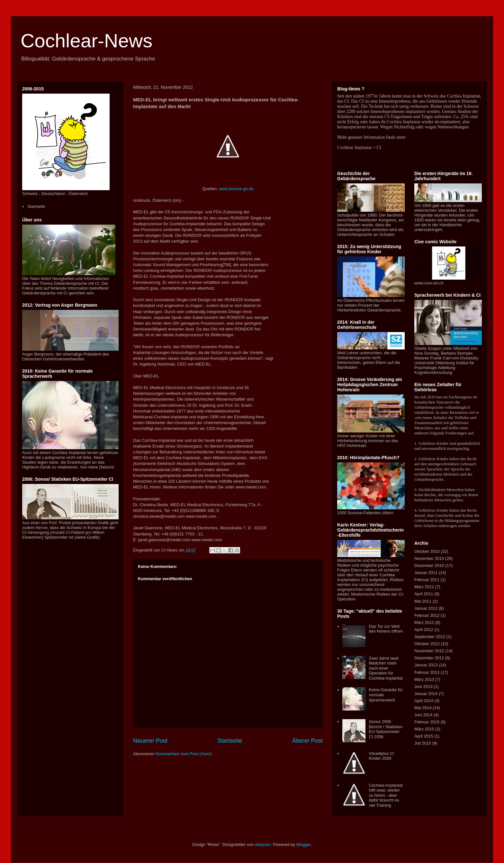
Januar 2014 (426, 694)
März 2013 (424, 679)
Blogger (303, 844)
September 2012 (430, 637)
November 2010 (429, 558)
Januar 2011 (426, 573)
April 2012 (424, 630)
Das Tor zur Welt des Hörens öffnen (386, 629)
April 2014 (424, 701)
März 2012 (424, 622)
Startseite (230, 741)
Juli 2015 (423, 743)
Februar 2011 (427, 580)
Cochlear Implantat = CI (359, 148)
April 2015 (424, 736)
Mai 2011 (423, 601)
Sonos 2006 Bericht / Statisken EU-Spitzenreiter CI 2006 (386, 729)
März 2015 (424, 729)
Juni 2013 (423, 687)
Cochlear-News (86, 41)
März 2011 (424, 587)
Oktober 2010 (427, 551)
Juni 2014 (423, 715)
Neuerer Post (150, 741)
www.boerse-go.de (236, 189)
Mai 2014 (423, 708)
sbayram (263, 844)
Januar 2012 (426, 608)
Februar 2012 (427, 615)
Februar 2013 (427, 672)
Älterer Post (307, 741)
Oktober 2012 (427, 644)
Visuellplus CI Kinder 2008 (381, 756)
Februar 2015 (427, 722)
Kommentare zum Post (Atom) (184, 754)
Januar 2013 (426, 665)
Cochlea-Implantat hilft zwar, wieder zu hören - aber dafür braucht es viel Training (386, 795)
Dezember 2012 (429, 658)
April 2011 (424, 594)
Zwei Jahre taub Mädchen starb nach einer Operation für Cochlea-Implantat (386, 668)
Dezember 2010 (429, 566)
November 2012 (429, 651)
